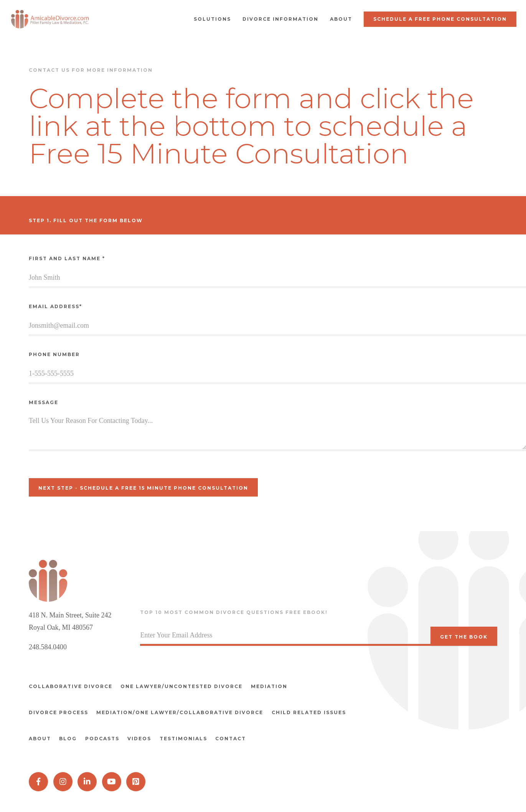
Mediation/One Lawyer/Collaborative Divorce (183, 710)
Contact (247, 733)
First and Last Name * (67, 258)
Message (44, 402)
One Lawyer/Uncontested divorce (185, 686)
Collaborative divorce (71, 686)
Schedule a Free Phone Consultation (440, 19)
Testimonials (196, 733)
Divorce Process (59, 710)
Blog (71, 733)
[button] (212, 19)
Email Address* (55, 306)
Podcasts (109, 733)
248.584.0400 (48, 647)
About (40, 733)
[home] (52, 19)
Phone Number (54, 354)
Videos (149, 733)
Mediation (276, 686)
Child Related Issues (315, 710)
